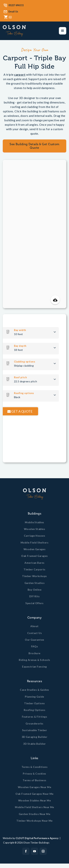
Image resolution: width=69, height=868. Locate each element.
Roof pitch (25, 377)
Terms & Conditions (35, 767)
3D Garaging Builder (34, 737)
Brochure (34, 653)
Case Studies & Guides (34, 690)
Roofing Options (34, 710)
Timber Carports (34, 569)
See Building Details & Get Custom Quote (34, 146)
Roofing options (29, 393)
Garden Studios (35, 583)
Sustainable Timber (35, 730)
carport (20, 74)
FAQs (35, 646)
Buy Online (35, 590)
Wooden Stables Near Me (35, 801)
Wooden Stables (35, 529)
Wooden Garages (35, 549)
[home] (14, 31)
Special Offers (34, 603)
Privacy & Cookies (34, 774)
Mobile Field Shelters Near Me (34, 807)
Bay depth (25, 346)
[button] (63, 31)
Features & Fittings (34, 717)
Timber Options (34, 703)
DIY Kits (34, 596)
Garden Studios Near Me (35, 814)
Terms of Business (34, 780)
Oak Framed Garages (34, 556)
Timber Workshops (34, 576)
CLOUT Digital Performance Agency (37, 838)
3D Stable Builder (34, 744)
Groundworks (34, 724)
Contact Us (35, 633)
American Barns (34, 563)
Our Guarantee (34, 640)
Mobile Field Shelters (34, 543)
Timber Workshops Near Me (34, 821)
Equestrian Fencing (34, 667)
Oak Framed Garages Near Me (34, 794)
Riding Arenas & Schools (34, 660)
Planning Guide (34, 697)
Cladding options (29, 362)
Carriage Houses (34, 536)
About (34, 626)
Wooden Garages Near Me (35, 787)
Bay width (25, 330)
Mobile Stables (34, 522)
